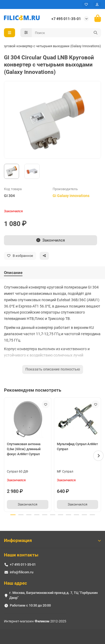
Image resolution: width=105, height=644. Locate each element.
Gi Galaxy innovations (71, 196)
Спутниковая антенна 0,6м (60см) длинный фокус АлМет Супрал (24, 449)
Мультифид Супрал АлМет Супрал (77, 446)
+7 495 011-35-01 (66, 19)
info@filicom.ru (22, 572)
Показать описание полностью (53, 369)
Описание (13, 273)
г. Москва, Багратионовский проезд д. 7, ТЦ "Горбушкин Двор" (53, 595)
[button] (98, 456)
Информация (52, 540)
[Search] (67, 33)
